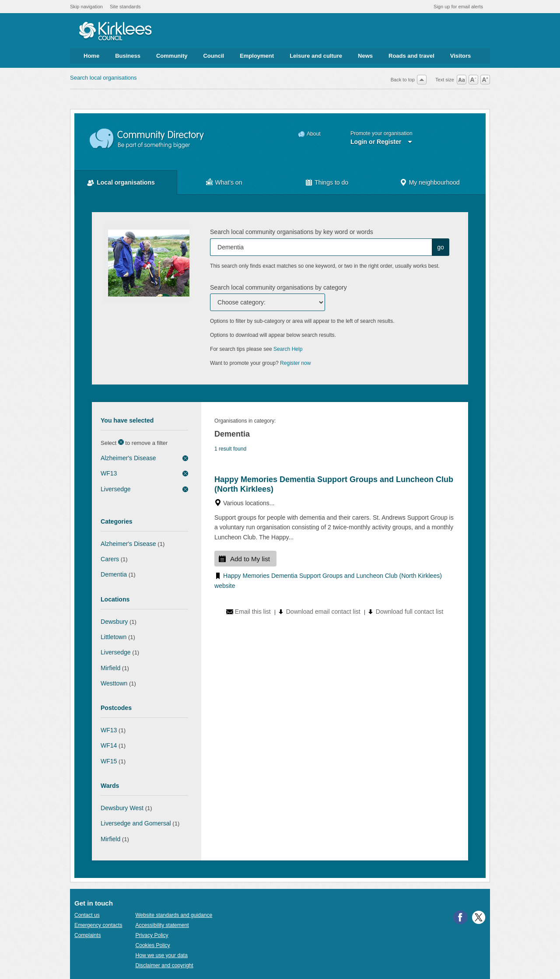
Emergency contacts (98, 925)
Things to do (331, 182)
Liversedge (116, 489)
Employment (257, 56)
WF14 (109, 745)
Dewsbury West (122, 808)
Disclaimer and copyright (164, 965)
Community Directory (147, 139)
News (365, 56)
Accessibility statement (162, 925)
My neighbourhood (434, 182)
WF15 (109, 761)
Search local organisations (103, 78)
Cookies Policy (152, 945)
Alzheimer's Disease (128, 458)
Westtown (114, 683)
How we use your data (161, 955)
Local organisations (126, 182)
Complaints (87, 935)
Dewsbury (114, 622)
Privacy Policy (152, 935)
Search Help (288, 349)
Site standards (125, 7)
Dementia (114, 574)
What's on (229, 182)
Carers (110, 559)
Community (172, 56)
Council (213, 56)
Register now (296, 363)
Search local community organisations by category (278, 287)
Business (128, 56)
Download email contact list (323, 612)
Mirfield (110, 668)
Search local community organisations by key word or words (292, 232)
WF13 (109, 473)
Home (91, 56)
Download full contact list (409, 612)
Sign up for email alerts (458, 7)
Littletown (114, 637)
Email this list (253, 612)
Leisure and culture (316, 56)
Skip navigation (86, 7)
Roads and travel (411, 56)
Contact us (87, 915)
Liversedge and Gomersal (136, 823)
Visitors (460, 56)
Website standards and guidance (174, 915)
